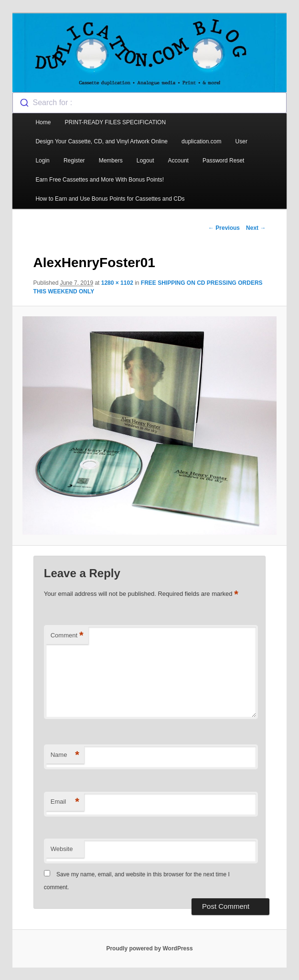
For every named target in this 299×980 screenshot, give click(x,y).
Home (43, 122)
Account (178, 161)
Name (65, 755)
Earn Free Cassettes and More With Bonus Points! (100, 180)
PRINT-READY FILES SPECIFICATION (116, 122)
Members (111, 161)
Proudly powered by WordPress (149, 948)
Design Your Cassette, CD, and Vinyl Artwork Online (101, 141)
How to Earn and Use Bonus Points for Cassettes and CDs (110, 199)
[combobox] (149, 103)
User (241, 141)
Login (42, 161)
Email (65, 802)
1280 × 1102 (117, 283)
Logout (145, 161)
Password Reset (223, 161)
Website (62, 849)
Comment (67, 636)
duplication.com (201, 141)
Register (74, 161)
